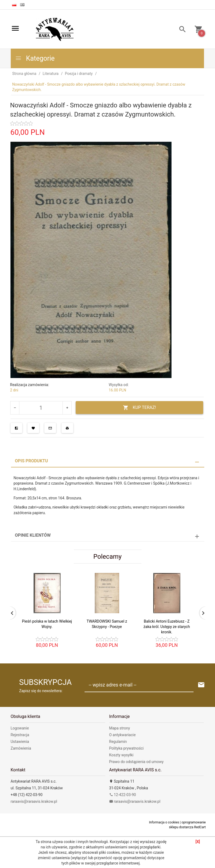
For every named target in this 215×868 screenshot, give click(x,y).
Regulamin (118, 742)
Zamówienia (21, 748)
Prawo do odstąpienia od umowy (136, 762)
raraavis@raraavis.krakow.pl (34, 801)
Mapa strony (120, 728)
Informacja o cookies (164, 822)
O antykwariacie (123, 735)
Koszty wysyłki (121, 755)
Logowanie (20, 728)
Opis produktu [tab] (32, 461)
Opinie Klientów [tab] (33, 535)
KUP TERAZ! (139, 408)
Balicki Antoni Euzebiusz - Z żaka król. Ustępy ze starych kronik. (167, 627)
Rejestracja (20, 735)
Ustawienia (20, 742)
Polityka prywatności (127, 748)
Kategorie (35, 58)
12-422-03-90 (123, 795)
